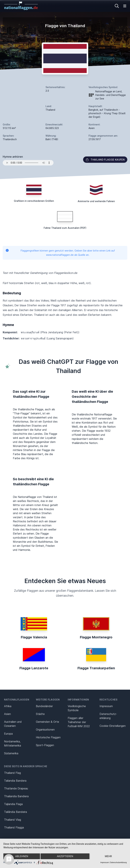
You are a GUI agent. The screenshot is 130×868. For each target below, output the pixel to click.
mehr (108, 856)
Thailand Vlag (13, 820)
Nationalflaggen (17, 700)
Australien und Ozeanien (13, 724)
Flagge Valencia (34, 637)
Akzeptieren (65, 856)
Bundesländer (44, 706)
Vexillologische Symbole (77, 708)
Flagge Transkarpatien (96, 668)
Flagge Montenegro (96, 637)
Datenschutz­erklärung (108, 716)
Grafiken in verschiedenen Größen (34, 201)
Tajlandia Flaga (13, 804)
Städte (40, 714)
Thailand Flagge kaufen (105, 160)
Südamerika (11, 753)
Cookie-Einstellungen (113, 726)
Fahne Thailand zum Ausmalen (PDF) (65, 228)
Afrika (8, 706)
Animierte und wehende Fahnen (96, 201)
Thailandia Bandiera (16, 796)
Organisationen (45, 730)
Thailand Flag (12, 773)
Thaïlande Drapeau (16, 788)
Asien (7, 714)
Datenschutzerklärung (118, 862)
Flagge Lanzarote (34, 668)
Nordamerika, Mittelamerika (13, 743)
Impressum (106, 706)
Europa (8, 734)
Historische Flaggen (48, 737)
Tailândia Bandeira (15, 812)
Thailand (50, 110)
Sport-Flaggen (45, 745)
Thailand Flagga (14, 827)
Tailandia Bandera (15, 781)
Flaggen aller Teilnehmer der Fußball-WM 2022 (79, 722)
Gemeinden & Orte (47, 722)
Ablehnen (22, 856)
